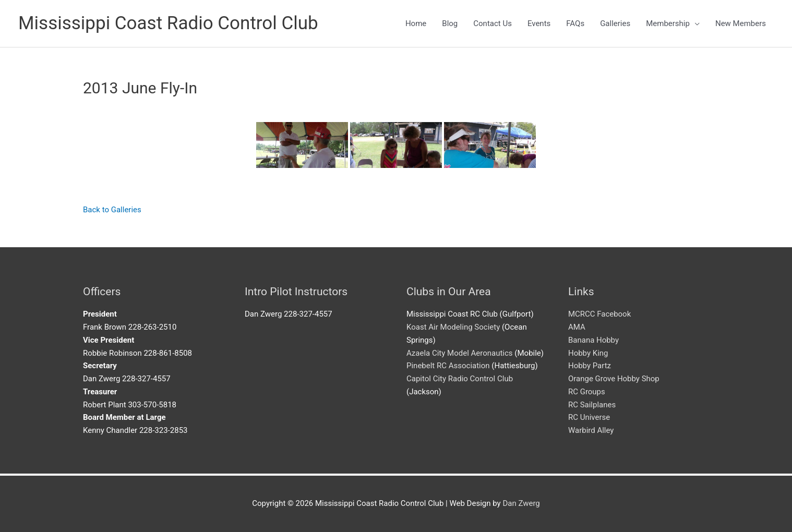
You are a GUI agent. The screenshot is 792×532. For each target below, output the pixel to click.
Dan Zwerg (521, 503)
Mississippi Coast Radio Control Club (168, 23)
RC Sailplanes (592, 405)
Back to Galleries (112, 210)
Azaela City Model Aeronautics (460, 353)
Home (416, 23)
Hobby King (588, 353)
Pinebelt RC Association (448, 366)
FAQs (575, 23)
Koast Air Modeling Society (453, 327)
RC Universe (589, 417)
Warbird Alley (591, 430)
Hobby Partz (590, 366)
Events (539, 23)
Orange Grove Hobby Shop (614, 379)
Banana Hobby (593, 340)
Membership (668, 23)
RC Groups (587, 392)
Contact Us (493, 23)
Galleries (615, 23)
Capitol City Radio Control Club (460, 379)
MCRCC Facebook (600, 314)
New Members (741, 23)
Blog (450, 23)
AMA (577, 327)
